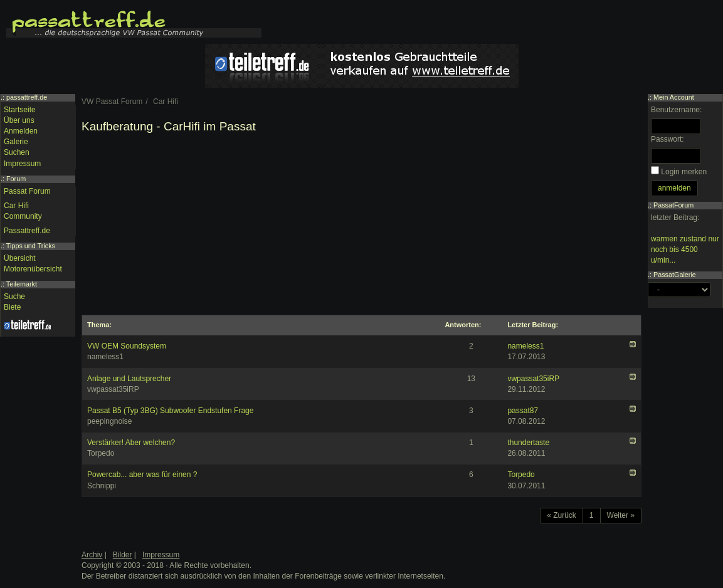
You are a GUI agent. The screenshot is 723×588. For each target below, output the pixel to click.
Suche (14, 297)
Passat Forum (27, 191)
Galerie (16, 142)
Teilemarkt (22, 284)
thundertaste (528, 443)
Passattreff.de (27, 231)
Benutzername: (676, 110)
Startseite (20, 110)
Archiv (92, 555)
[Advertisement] (361, 227)
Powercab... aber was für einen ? (142, 475)
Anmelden (21, 131)
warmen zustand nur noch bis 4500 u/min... (685, 249)
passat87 (523, 411)
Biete (12, 307)
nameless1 (525, 346)
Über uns (19, 120)
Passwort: (668, 139)
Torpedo (521, 475)
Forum (16, 179)
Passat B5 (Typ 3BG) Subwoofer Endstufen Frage (170, 411)
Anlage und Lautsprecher (129, 379)
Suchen (17, 152)
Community (23, 216)
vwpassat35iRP (533, 379)
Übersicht (20, 258)
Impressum (22, 164)
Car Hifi (16, 206)
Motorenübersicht (33, 269)
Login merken (684, 172)
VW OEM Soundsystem (127, 346)
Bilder (123, 555)
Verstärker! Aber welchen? (131, 443)
